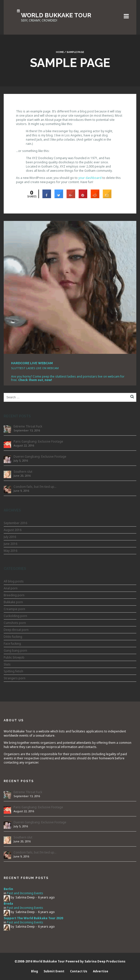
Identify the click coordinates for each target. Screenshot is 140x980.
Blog (35, 971)
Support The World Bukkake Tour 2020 (33, 918)
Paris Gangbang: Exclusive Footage (38, 441)
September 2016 (15, 523)
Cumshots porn (15, 623)
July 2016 (10, 537)
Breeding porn (14, 595)
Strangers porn (15, 678)
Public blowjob (14, 657)
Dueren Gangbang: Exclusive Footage (40, 457)
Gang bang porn (15, 650)
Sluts (7, 664)
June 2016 (10, 544)
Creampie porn (14, 609)
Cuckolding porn (15, 616)
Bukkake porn (13, 602)
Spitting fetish (13, 671)
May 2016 (10, 551)
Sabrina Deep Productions (105, 961)
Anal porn (11, 588)
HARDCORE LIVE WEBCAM (32, 363)
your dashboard (90, 178)
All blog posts (14, 581)
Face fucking (12, 644)
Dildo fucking (13, 637)
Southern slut (23, 472)
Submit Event (54, 971)
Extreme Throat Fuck (28, 426)
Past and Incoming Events (25, 893)
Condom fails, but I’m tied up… (35, 487)
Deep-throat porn (16, 630)
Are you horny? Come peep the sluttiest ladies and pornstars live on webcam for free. (68, 378)
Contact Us (79, 971)
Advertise (101, 971)
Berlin (8, 889)
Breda (8, 904)
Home (60, 52)
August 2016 (13, 530)
